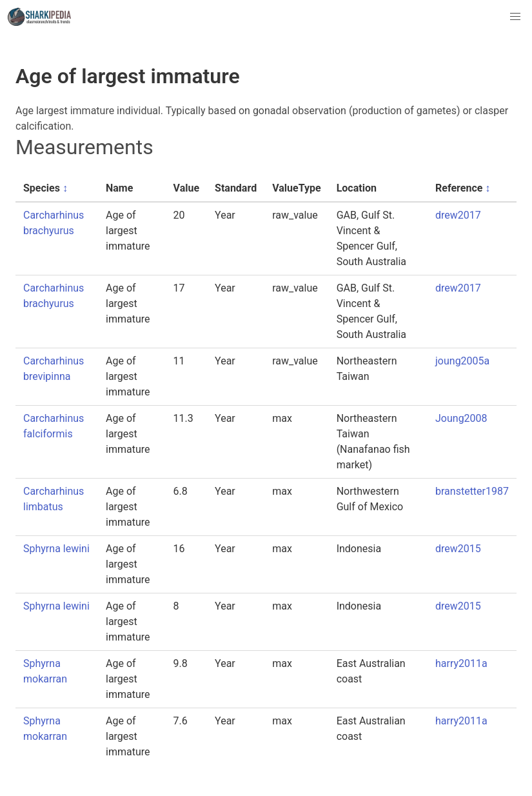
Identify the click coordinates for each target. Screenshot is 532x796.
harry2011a (461, 663)
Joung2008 (461, 418)
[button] (515, 17)
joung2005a (462, 361)
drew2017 (458, 215)
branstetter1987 (472, 491)
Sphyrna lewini (56, 549)
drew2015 (458, 549)
